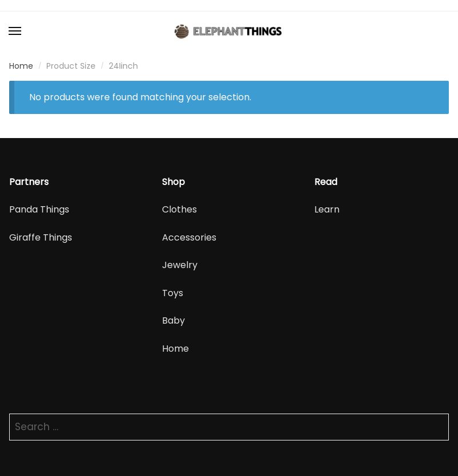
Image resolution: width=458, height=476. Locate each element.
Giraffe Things (41, 237)
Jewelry (180, 265)
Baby (173, 320)
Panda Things (39, 209)
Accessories (189, 237)
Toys (173, 293)
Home (21, 66)
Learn (327, 209)
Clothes (179, 209)
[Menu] (15, 32)
